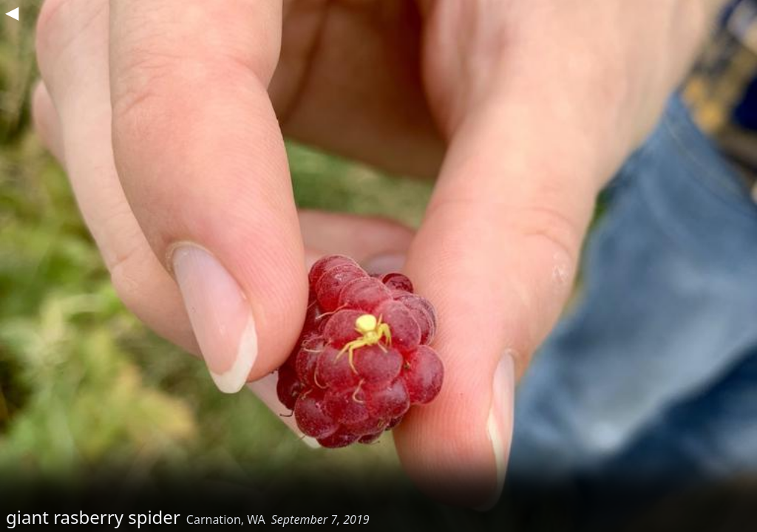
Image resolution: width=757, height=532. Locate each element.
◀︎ (12, 12)
